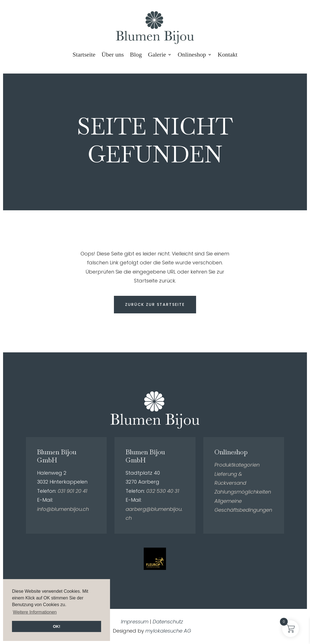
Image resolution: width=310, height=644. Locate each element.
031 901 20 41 (72, 491)
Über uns (113, 54)
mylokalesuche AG (168, 631)
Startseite (84, 54)
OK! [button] (57, 626)
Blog (136, 54)
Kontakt (228, 54)
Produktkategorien (237, 465)
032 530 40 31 (163, 491)
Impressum (135, 622)
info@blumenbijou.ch (63, 509)
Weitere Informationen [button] (35, 612)
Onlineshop (192, 54)
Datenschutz (168, 622)
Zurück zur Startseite (155, 304)
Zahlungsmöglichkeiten (243, 492)
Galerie (157, 54)
